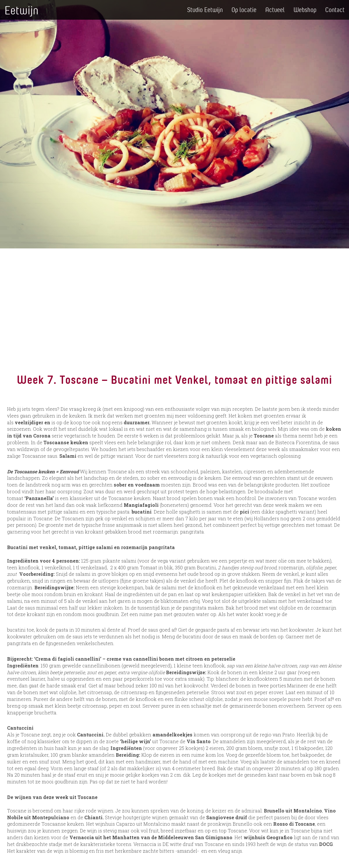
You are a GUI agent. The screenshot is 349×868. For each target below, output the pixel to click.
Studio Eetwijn (205, 10)
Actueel (275, 10)
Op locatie (244, 10)
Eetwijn (21, 10)
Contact (335, 10)
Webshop (305, 10)
